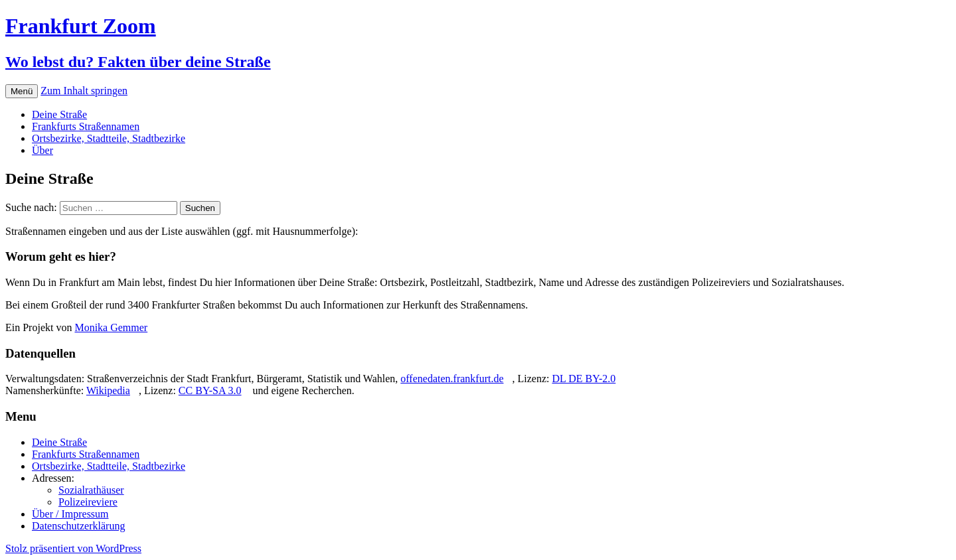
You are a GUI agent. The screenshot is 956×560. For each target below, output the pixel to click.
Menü (22, 91)
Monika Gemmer (111, 327)
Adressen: (53, 478)
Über (42, 150)
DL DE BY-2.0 (584, 379)
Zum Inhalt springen (84, 91)
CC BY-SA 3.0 (210, 390)
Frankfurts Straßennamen (86, 126)
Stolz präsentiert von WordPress (73, 548)
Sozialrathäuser (91, 490)
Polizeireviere (88, 502)
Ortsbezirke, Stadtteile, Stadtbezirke (109, 138)
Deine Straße (59, 114)
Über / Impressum (70, 514)
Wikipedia (108, 390)
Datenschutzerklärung (78, 526)
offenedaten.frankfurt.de (452, 379)
